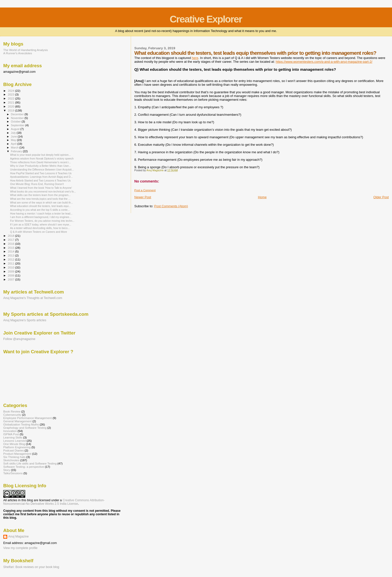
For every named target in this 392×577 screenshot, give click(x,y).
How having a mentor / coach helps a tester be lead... (41, 213)
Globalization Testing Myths (21, 424)
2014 (11, 251)
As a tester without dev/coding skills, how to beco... (40, 228)
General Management (17, 421)
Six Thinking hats (14, 457)
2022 (11, 98)
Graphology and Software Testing (25, 428)
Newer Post (143, 197)
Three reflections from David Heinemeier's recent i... (40, 162)
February (17, 151)
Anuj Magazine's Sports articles (25, 320)
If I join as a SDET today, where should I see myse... (41, 224)
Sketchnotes (11, 460)
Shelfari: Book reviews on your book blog (31, 567)
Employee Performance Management (27, 418)
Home (262, 197)
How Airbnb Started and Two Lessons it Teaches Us (40, 180)
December (18, 114)
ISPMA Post (11, 434)
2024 (11, 91)
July (14, 133)
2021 (11, 102)
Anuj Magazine (18, 536)
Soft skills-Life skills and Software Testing (30, 463)
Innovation (10, 431)
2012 (11, 259)
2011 (11, 263)
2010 (11, 267)
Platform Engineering (17, 447)
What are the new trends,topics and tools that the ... (40, 199)
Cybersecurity (12, 415)
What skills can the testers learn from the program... (40, 195)
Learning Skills (13, 437)
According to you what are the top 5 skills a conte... (40, 210)
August (16, 129)
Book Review (12, 411)
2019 (11, 110)
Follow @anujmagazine (19, 339)
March (15, 147)
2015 (11, 248)
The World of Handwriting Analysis (25, 50)
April (14, 144)
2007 (11, 279)
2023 (11, 94)
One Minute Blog (14, 444)
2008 (11, 275)
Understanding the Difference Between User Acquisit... (42, 169)
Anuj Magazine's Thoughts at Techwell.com (33, 298)
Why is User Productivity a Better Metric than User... (40, 166)
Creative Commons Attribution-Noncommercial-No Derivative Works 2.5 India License (54, 502)
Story (7, 470)
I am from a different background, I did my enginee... (41, 217)
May (14, 140)
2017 (11, 240)
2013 (11, 255)
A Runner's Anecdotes (18, 53)
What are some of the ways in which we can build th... (41, 202)
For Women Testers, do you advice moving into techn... (42, 221)
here (195, 58)
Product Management (17, 454)
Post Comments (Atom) (171, 206)
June (14, 136)
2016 (11, 244)
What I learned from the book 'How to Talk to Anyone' (41, 188)
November (18, 118)
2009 (11, 271)
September (18, 125)
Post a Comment (145, 190)
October (16, 121)
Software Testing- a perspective (24, 467)
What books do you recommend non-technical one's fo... (43, 191)
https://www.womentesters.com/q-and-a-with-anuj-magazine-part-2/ (324, 62)
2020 (11, 106)
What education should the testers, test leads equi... (40, 206)
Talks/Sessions (13, 473)
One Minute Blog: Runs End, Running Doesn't (37, 184)
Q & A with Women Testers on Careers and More (38, 232)
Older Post (381, 197)
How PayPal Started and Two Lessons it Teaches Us (41, 173)
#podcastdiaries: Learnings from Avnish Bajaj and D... (41, 177)
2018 (11, 236)
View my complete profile (20, 548)
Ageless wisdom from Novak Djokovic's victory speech (42, 158)
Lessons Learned (14, 441)
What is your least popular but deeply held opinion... (40, 155)
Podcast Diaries (13, 450)
